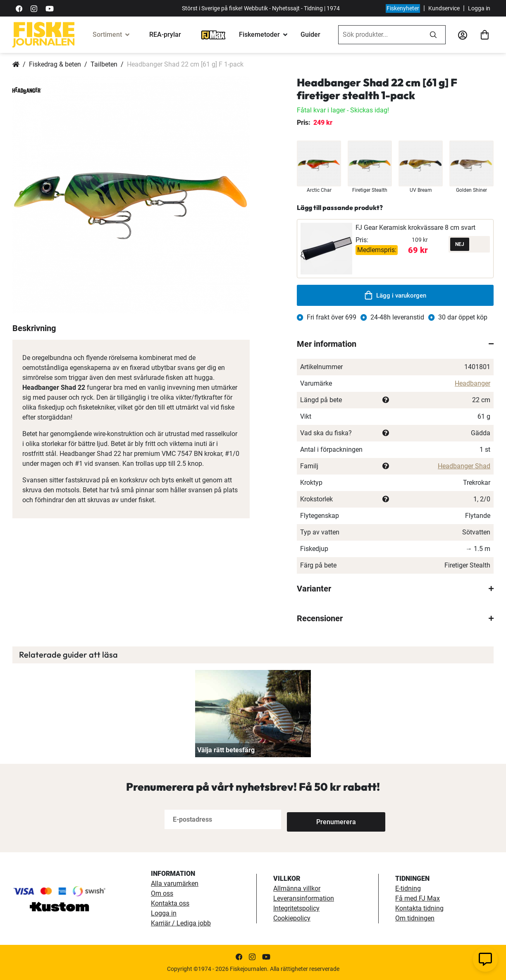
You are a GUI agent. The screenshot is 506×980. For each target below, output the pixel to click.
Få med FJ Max (418, 898)
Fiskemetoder (259, 35)
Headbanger (473, 383)
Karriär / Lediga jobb (181, 923)
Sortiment (107, 35)
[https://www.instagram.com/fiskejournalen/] (34, 8)
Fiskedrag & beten (55, 64)
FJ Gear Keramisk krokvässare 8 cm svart (415, 228)
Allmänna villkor (297, 888)
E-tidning (408, 888)
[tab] (395, 344)
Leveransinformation (304, 898)
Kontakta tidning (419, 908)
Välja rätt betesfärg (226, 750)
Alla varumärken (175, 883)
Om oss (162, 893)
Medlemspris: (377, 250)
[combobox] (380, 35)
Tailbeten (104, 64)
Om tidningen (415, 918)
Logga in (479, 8)
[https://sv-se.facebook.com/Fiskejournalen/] (19, 8)
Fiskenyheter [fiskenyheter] (403, 8)
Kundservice (444, 8)
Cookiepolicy (292, 918)
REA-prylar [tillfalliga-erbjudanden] (165, 35)
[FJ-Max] (213, 35)
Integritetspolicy (296, 908)
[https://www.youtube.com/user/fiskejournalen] (50, 8)
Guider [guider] (310, 35)
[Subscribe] (314, 819)
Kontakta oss (170, 903)
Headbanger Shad (464, 466)
